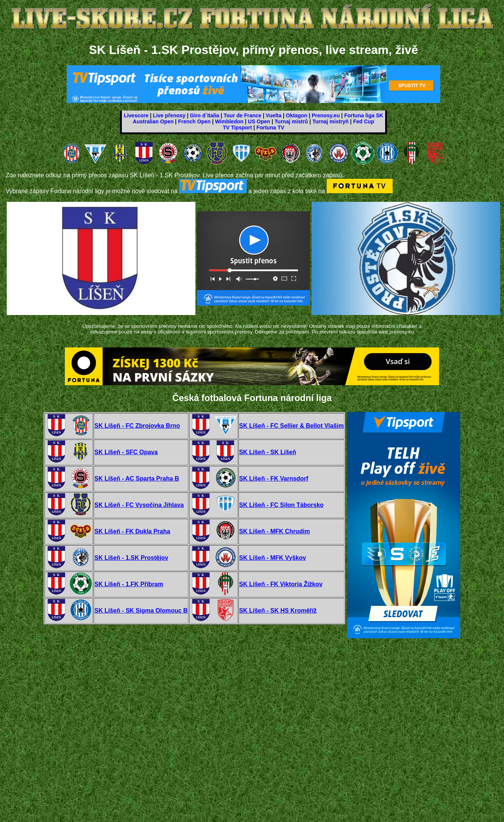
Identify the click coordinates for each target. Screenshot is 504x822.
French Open (194, 121)
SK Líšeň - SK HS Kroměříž (278, 611)
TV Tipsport (237, 128)
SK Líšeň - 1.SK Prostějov (131, 558)
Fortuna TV (270, 128)
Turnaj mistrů (291, 121)
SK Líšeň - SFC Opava (126, 452)
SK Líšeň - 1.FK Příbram (129, 584)
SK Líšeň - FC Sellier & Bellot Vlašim (291, 426)
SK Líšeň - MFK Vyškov (273, 558)
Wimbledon (229, 121)
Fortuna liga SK (363, 115)
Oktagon (297, 115)
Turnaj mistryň (330, 121)
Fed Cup (364, 121)
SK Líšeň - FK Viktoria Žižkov (281, 584)
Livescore (136, 115)
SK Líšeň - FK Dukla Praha (132, 531)
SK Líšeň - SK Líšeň (268, 452)
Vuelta (274, 115)
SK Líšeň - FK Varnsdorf (274, 479)
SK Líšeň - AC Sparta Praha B (137, 479)
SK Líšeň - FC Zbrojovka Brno (137, 426)
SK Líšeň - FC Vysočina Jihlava (139, 505)
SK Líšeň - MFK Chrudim (275, 531)
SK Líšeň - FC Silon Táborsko (281, 505)
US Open (259, 121)
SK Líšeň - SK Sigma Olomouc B (141, 611)
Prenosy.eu (326, 115)
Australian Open (153, 121)
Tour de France (243, 115)
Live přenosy (169, 115)
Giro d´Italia (204, 115)
